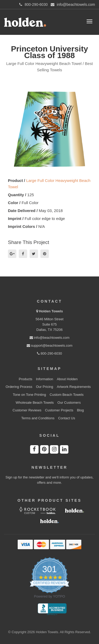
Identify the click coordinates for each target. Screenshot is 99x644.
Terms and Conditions (38, 418)
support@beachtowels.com (50, 345)
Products (25, 379)
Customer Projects (59, 410)
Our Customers (69, 403)
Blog (80, 410)
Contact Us (67, 418)
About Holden (67, 379)
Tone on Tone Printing (30, 395)
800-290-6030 (49, 353)
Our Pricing (44, 387)
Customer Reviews (27, 410)
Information (44, 379)
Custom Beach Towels (67, 395)
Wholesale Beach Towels (35, 403)
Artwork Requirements (74, 387)
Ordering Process (19, 387)
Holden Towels (51, 311)
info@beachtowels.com (49, 338)
